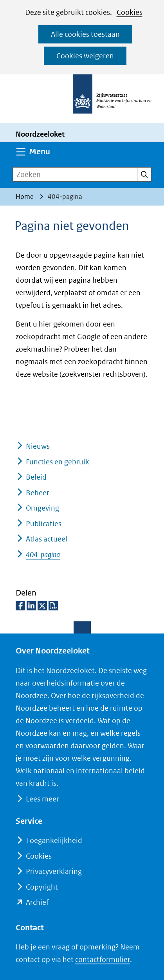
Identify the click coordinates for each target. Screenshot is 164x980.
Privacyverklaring (54, 871)
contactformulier (103, 959)
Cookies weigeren (85, 56)
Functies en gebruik (58, 462)
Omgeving (42, 508)
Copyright (42, 887)
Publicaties (44, 524)
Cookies (130, 12)
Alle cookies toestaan (85, 34)
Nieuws (38, 446)
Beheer (38, 493)
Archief (37, 902)
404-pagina (43, 555)
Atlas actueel (47, 539)
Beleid (36, 477)
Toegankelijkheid (54, 840)
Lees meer (42, 799)
